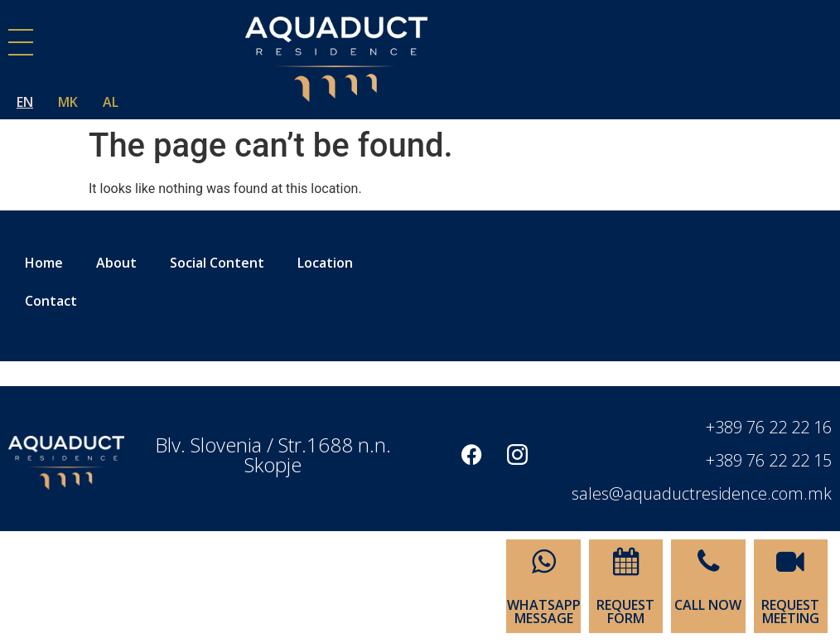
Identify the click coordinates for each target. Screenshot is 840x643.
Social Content (217, 263)
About (116, 263)
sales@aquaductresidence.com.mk (702, 493)
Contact (51, 301)
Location (325, 263)
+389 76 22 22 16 (769, 427)
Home (44, 263)
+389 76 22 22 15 (769, 460)
